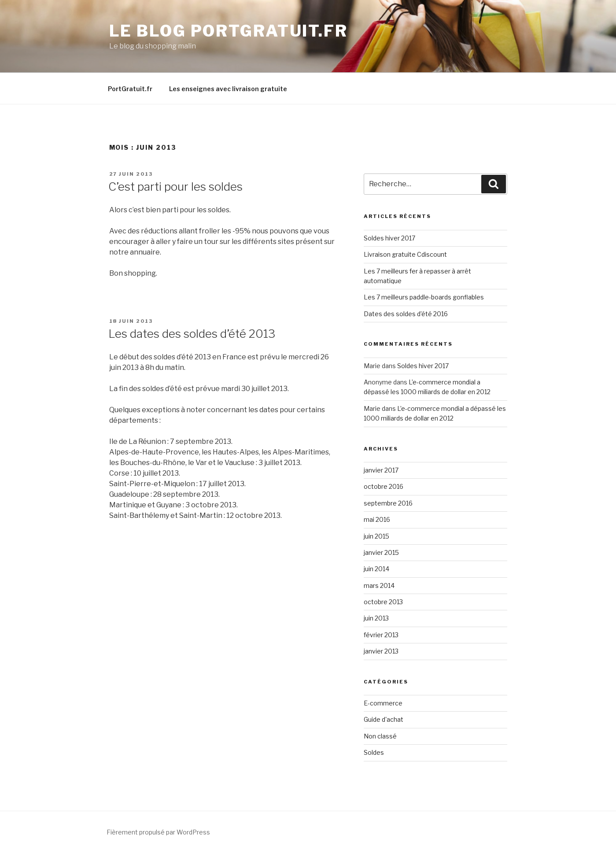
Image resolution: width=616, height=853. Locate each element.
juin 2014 (376, 569)
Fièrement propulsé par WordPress (158, 832)
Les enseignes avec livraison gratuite (228, 89)
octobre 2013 (383, 602)
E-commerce (383, 703)
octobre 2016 (384, 486)
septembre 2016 (388, 503)
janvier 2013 (381, 651)
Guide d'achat (384, 719)
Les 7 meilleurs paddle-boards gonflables (424, 297)
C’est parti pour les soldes (175, 186)
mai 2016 (377, 519)
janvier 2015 (381, 552)
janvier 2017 (381, 470)
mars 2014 (379, 585)
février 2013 (381, 635)
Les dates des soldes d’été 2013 (192, 334)
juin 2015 (376, 536)
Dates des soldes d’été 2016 (406, 314)
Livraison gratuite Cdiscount (405, 254)
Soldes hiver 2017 (389, 238)
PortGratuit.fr (130, 89)
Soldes (374, 752)
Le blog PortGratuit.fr (229, 31)
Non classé (380, 736)
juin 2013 (376, 618)
